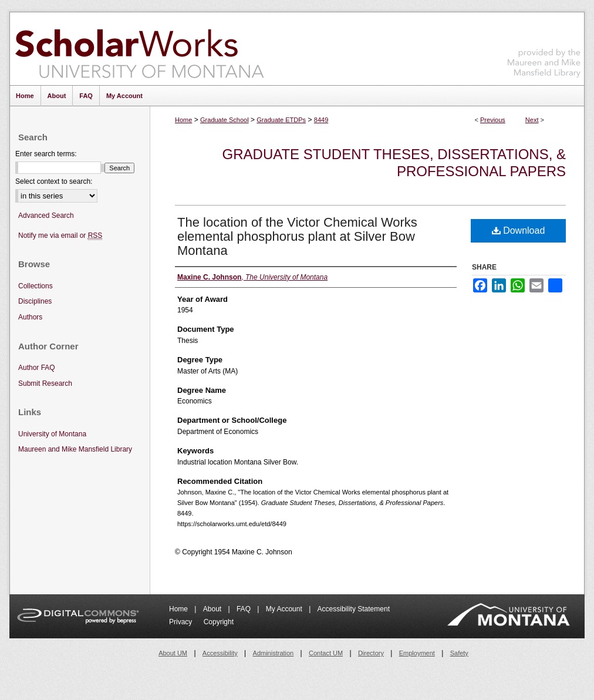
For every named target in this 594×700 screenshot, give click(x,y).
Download (519, 230)
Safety (459, 653)
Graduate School (225, 120)
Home (183, 120)
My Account (285, 609)
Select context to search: (54, 181)
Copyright (219, 622)
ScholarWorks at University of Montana (139, 49)
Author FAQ (37, 368)
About (213, 609)
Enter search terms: (46, 154)
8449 (321, 120)
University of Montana (52, 434)
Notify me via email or (60, 236)
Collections (36, 286)
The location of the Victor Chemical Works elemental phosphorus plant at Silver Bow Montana (297, 236)
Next (532, 120)
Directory (371, 653)
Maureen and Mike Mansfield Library (544, 47)
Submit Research (45, 383)
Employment (417, 653)
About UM (173, 653)
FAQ (244, 609)
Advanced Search (46, 216)
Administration (274, 653)
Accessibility (220, 653)
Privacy (182, 622)
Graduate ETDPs (281, 120)
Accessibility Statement (354, 609)
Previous (493, 120)
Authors (30, 317)
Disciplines (35, 301)
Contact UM (326, 653)
